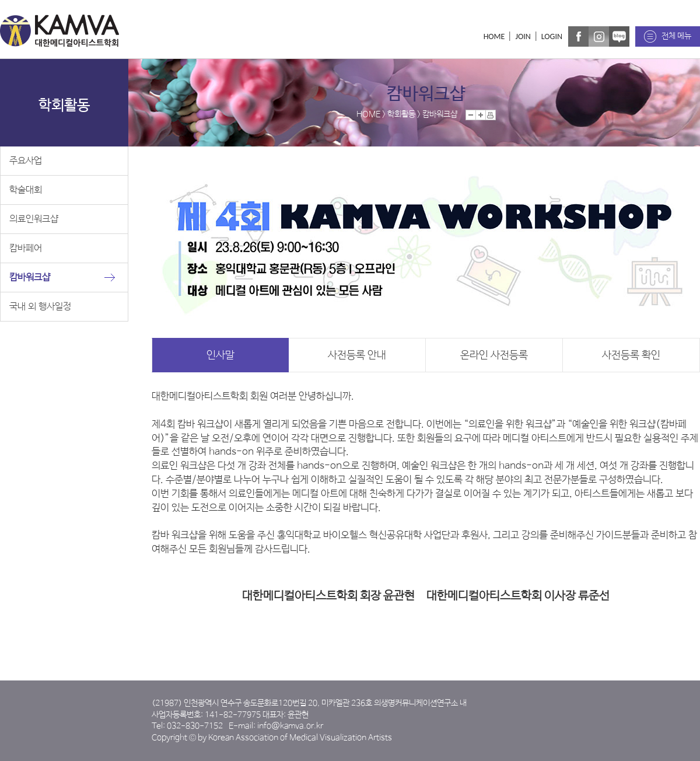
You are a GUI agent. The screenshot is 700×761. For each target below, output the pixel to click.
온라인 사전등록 (494, 355)
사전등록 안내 (357, 355)
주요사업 (26, 161)
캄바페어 (26, 248)
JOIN (523, 36)
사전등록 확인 (631, 355)
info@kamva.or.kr (290, 726)
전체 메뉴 (676, 36)
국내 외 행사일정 (40, 307)
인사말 (220, 355)
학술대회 (26, 190)
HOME (494, 36)
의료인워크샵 (34, 219)
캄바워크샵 (30, 277)
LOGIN (552, 36)
